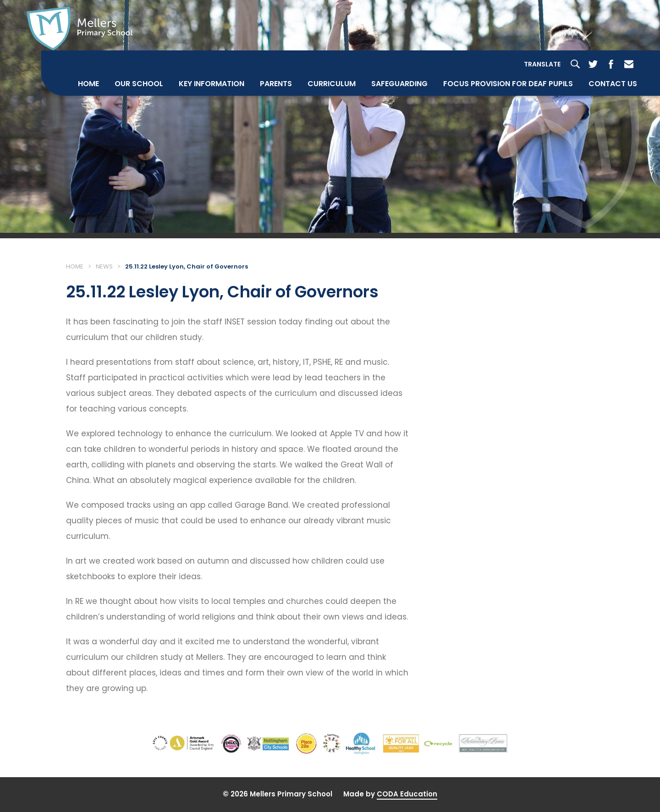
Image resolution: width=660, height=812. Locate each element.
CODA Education (407, 794)
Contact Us (613, 84)
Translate (542, 64)
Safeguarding (399, 84)
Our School (139, 84)
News (104, 266)
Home (88, 84)
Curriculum (332, 84)
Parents (276, 84)
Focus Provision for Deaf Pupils (508, 84)
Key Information (212, 84)
